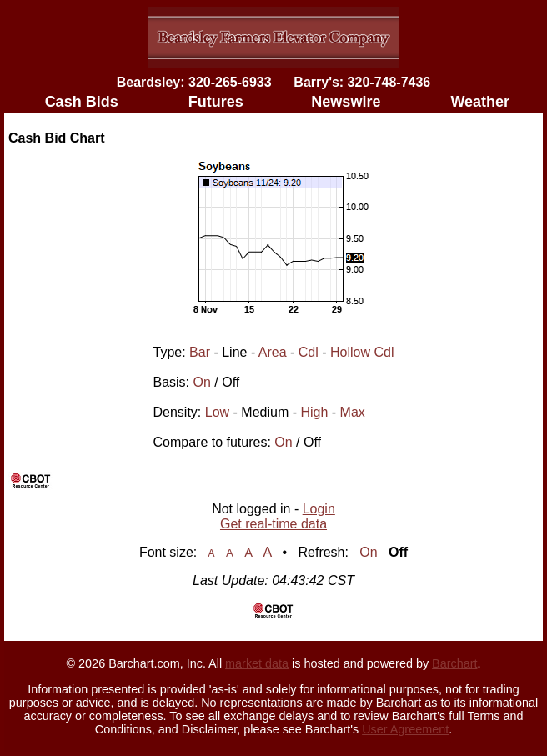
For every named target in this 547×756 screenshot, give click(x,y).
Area (273, 352)
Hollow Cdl (362, 352)
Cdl (309, 352)
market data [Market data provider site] (257, 663)
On (202, 382)
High (314, 412)
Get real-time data (273, 524)
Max (353, 412)
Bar (200, 352)
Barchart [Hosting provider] (454, 663)
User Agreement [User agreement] (405, 729)
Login (319, 509)
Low (217, 412)
